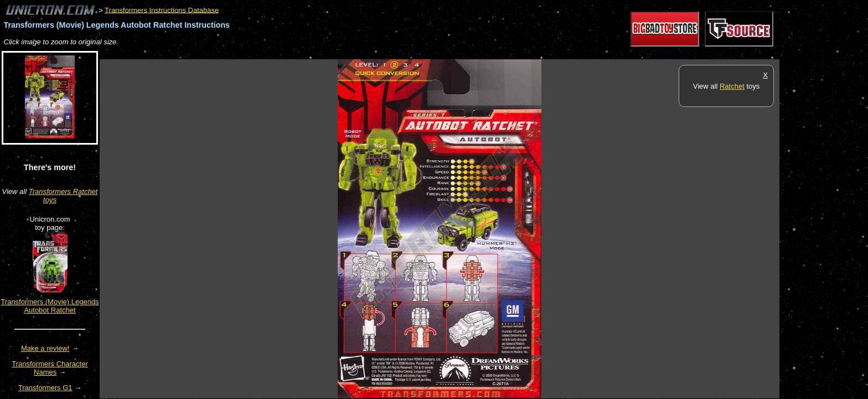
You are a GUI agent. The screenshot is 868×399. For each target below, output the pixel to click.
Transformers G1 (45, 388)
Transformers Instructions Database (162, 10)
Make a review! (45, 348)
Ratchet (732, 86)
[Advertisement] (301, 53)
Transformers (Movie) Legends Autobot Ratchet (50, 306)
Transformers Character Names (50, 368)
